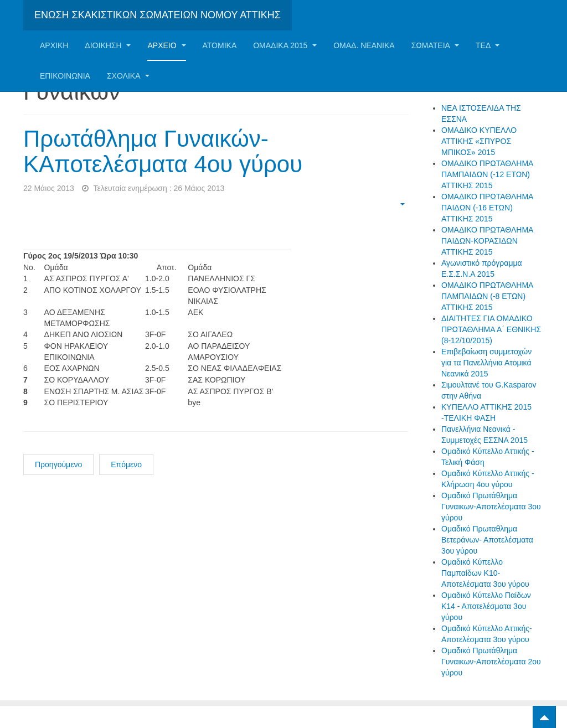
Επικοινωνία (65, 76)
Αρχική (54, 45)
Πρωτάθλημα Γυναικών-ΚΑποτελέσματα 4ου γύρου (163, 151)
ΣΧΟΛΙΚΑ (128, 76)
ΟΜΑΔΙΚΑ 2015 (285, 45)
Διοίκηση (108, 45)
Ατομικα (220, 45)
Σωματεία (435, 45)
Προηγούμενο (58, 464)
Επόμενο (126, 464)
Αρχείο (166, 45)
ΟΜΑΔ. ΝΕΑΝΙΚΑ (364, 45)
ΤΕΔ (488, 45)
